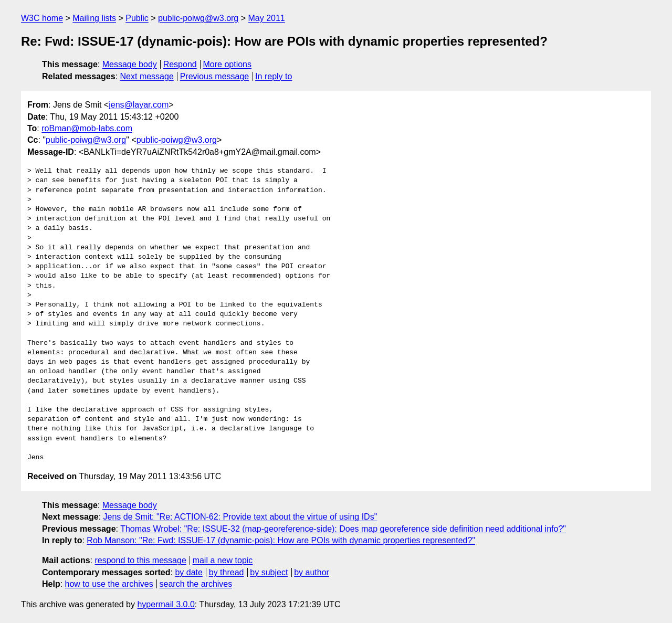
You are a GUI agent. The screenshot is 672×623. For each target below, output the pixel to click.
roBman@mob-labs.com (87, 128)
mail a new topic (223, 560)
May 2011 (267, 18)
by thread (227, 572)
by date (188, 572)
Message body (130, 64)
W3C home (42, 18)
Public (137, 18)
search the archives (196, 584)
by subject (269, 572)
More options (228, 64)
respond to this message (140, 560)
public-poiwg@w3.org (198, 18)
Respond (180, 64)
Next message (147, 76)
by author (312, 572)
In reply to (274, 76)
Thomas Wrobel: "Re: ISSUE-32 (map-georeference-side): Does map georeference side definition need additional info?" (343, 529)
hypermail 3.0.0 (166, 604)
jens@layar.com (139, 105)
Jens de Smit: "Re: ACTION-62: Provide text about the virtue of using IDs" (240, 517)
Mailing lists (94, 18)
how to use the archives (109, 584)
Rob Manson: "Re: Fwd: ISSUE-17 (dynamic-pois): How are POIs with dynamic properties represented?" (281, 540)
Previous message (215, 76)
